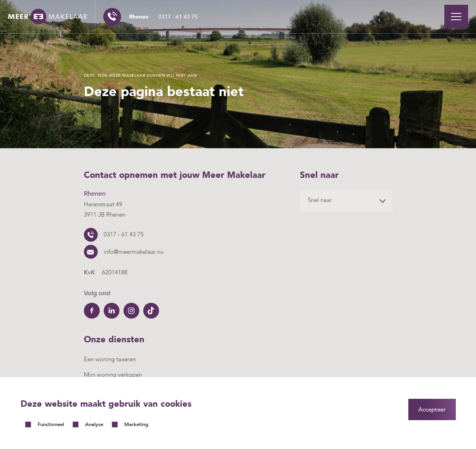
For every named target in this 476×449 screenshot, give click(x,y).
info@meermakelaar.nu (134, 252)
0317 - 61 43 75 (163, 17)
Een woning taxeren (110, 359)
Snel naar (320, 200)
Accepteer (432, 409)
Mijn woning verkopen (113, 375)
